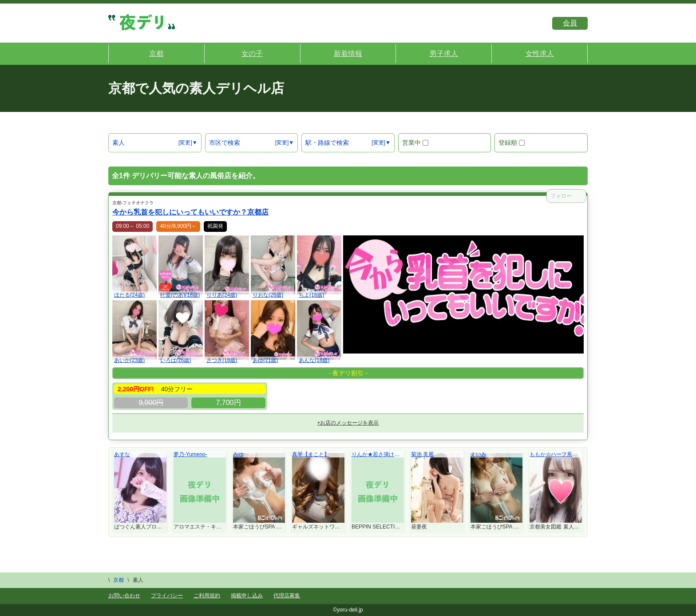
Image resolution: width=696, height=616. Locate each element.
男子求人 (444, 54)
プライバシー (167, 596)
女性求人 (540, 54)
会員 (570, 23)
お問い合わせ (124, 596)
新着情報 (348, 54)
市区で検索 (225, 143)
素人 (119, 143)
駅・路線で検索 (327, 143)
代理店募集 (287, 596)
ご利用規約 (207, 596)
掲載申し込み (247, 596)
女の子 (252, 54)
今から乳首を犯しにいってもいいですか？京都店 (190, 212)
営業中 (415, 143)
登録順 (512, 143)
